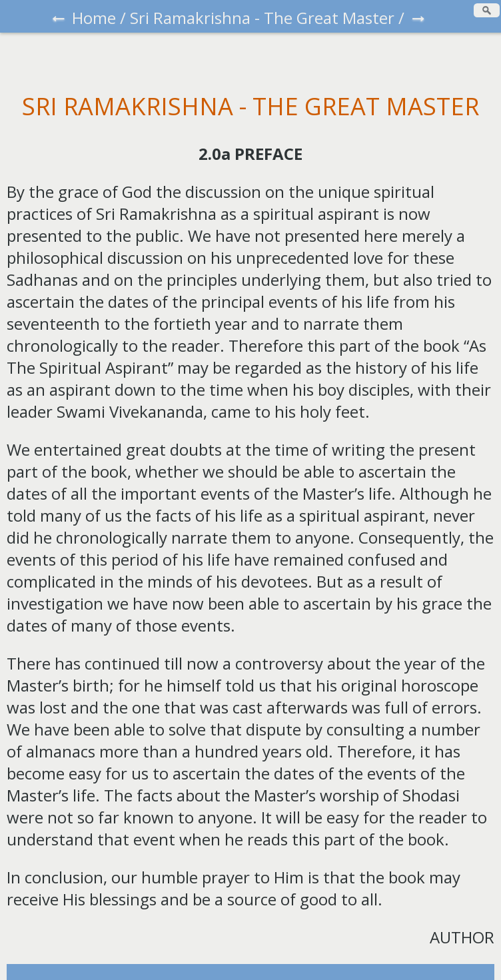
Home (94, 18)
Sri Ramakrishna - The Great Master (262, 18)
